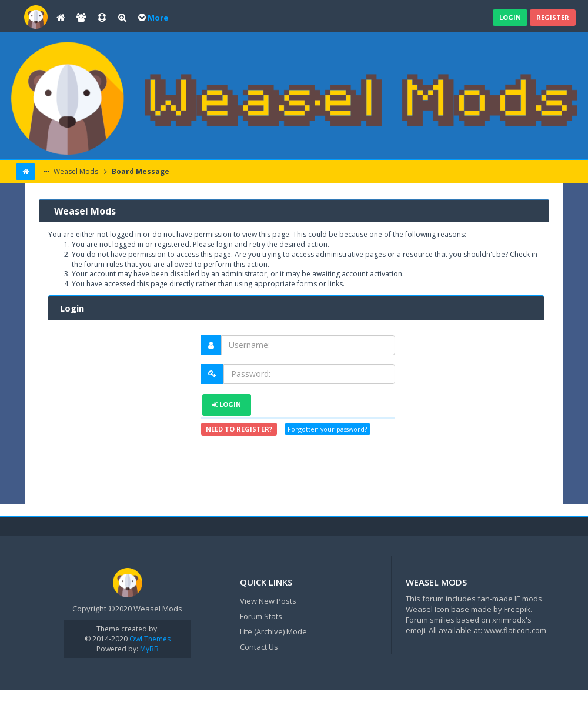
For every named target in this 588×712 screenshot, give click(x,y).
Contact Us (259, 647)
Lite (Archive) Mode (273, 631)
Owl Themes (149, 639)
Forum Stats (261, 616)
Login (510, 17)
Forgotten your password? (327, 429)
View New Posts (268, 601)
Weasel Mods (75, 171)
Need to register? (239, 429)
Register (553, 17)
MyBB (149, 649)
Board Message (140, 171)
